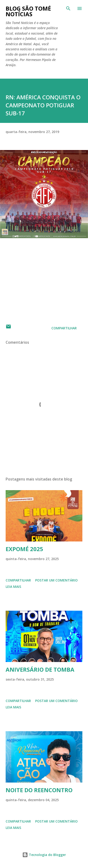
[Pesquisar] (68, 8)
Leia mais (13, 587)
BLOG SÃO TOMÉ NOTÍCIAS (28, 11)
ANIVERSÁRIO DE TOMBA (40, 669)
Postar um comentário (56, 580)
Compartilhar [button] (64, 328)
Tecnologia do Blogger (44, 855)
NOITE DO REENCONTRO (39, 790)
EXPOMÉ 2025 (24, 549)
